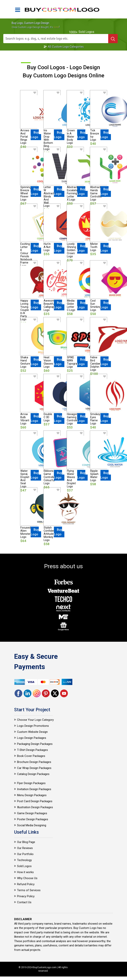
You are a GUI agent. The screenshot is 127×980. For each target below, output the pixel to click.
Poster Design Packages (33, 819)
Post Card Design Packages (35, 801)
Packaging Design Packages (35, 744)
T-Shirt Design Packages (32, 750)
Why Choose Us (27, 878)
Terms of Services (29, 890)
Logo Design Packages (32, 738)
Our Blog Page (26, 842)
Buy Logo (35, 135)
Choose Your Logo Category (35, 720)
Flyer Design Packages (31, 783)
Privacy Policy (26, 896)
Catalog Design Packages (33, 774)
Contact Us (24, 902)
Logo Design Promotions (33, 726)
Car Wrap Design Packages (34, 768)
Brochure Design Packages (34, 762)
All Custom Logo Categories (64, 47)
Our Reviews (25, 848)
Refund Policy (26, 884)
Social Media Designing (32, 825)
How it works (25, 872)
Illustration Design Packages (35, 807)
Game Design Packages (32, 813)
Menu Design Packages (32, 795)
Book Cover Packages (31, 756)
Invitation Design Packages (34, 789)
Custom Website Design (32, 732)
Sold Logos (24, 866)
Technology (24, 860)
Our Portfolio (25, 854)
